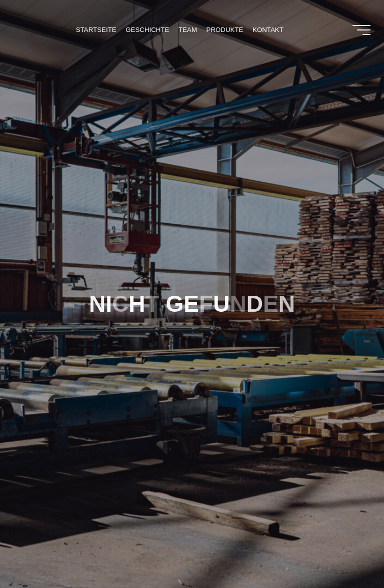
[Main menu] (361, 30)
